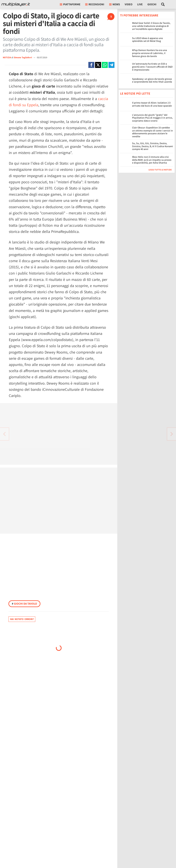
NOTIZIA (7, 57)
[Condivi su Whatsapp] (105, 65)
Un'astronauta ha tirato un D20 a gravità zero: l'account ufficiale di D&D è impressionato (152, 67)
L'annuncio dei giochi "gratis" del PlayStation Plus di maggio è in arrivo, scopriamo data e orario (152, 118)
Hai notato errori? (22, 619)
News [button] (115, 4)
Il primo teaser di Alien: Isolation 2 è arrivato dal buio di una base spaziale (152, 104)
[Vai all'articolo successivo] (4, 434)
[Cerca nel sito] (163, 4)
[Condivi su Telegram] (111, 65)
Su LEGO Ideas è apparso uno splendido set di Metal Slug (148, 40)
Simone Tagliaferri (23, 57)
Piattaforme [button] (70, 4)
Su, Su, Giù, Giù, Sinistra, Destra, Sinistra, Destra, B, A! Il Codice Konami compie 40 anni (153, 146)
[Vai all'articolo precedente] (172, 434)
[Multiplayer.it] (16, 4)
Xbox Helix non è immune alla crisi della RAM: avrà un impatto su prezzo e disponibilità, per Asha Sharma (152, 160)
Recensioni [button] (95, 4)
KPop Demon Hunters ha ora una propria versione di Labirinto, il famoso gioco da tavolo (149, 53)
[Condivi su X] (98, 65)
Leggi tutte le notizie (160, 170)
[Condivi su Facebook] (91, 65)
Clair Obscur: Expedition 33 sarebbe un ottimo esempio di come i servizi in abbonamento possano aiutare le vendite (152, 132)
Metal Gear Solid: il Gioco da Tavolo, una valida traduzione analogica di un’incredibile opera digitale (151, 26)
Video (129, 4)
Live (140, 4)
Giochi (152, 4)
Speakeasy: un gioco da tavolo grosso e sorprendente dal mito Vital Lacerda (152, 80)
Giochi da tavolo (24, 604)
